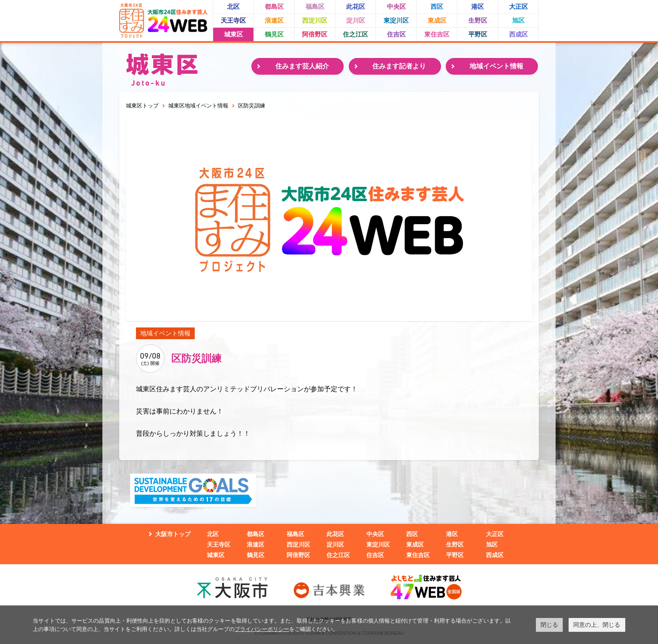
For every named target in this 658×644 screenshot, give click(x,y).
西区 (437, 7)
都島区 (274, 7)
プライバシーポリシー (262, 629)
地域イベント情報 (496, 66)
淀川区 (356, 20)
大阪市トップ (173, 534)
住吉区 (396, 34)
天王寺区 (233, 20)
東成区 (437, 20)
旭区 (518, 20)
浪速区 (274, 20)
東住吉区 (437, 34)
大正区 (518, 7)
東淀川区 (396, 20)
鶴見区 (274, 34)
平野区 (478, 34)
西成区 (518, 34)
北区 (233, 7)
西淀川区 (315, 20)
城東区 (234, 34)
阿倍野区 (315, 34)
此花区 (356, 7)
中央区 (396, 7)
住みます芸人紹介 (302, 66)
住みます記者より (399, 66)
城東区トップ (142, 106)
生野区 (478, 20)
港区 (478, 7)
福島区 (315, 7)
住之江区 (355, 34)
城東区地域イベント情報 (198, 106)
